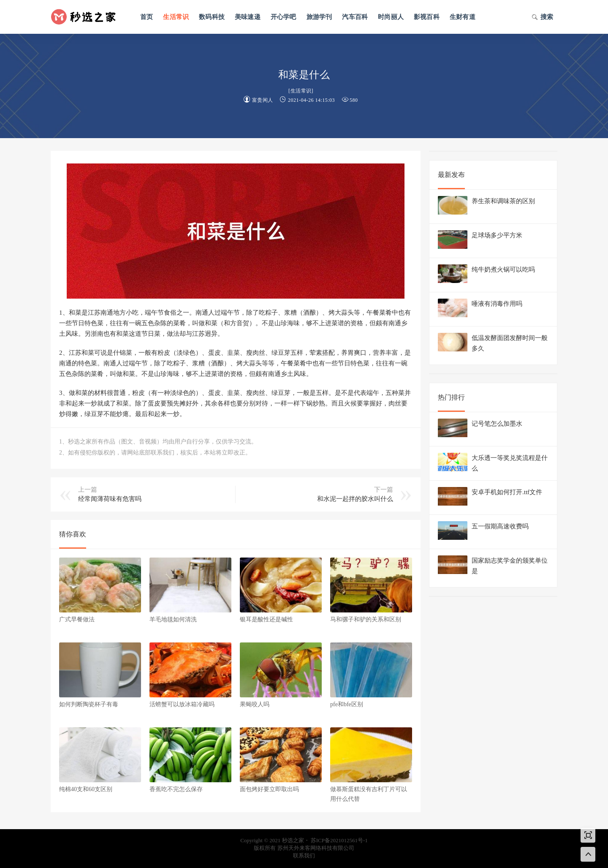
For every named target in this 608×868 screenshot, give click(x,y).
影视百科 (427, 17)
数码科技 (212, 17)
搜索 (542, 18)
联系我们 (304, 856)
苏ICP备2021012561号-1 (339, 840)
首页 (147, 17)
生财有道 (463, 17)
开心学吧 (284, 17)
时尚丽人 (391, 17)
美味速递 (248, 17)
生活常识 (176, 17)
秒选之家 (87, 17)
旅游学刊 (319, 17)
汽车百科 (355, 17)
